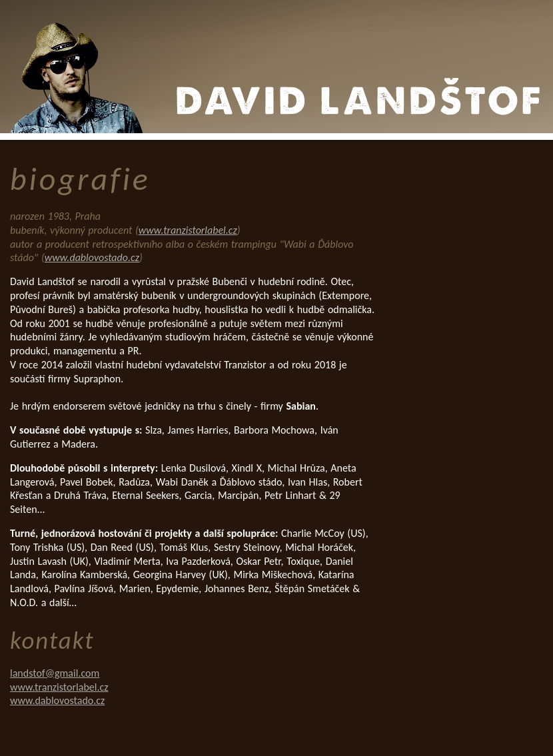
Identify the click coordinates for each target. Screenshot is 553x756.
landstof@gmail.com (55, 673)
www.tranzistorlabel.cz (188, 230)
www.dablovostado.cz (92, 257)
